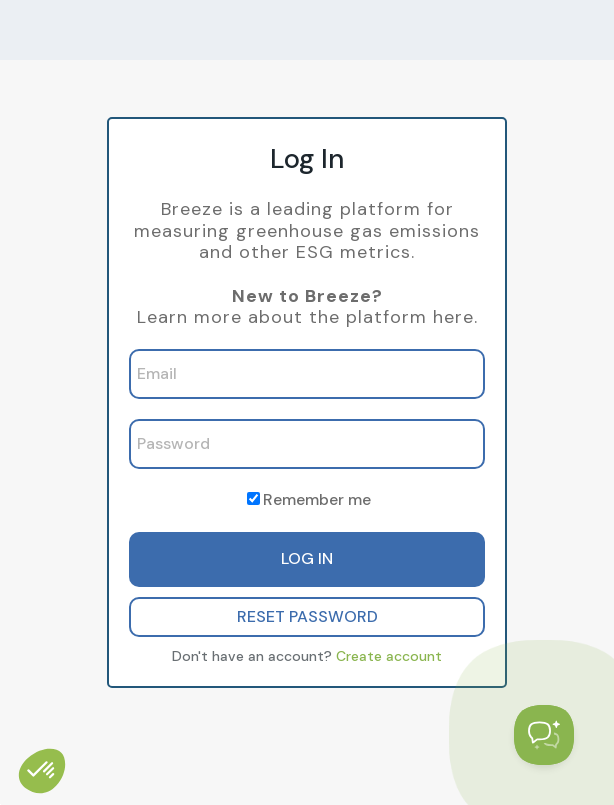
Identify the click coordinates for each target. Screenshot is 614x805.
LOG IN (307, 558)
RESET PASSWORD (307, 616)
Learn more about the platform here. (307, 317)
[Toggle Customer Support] (544, 735)
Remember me (317, 499)
